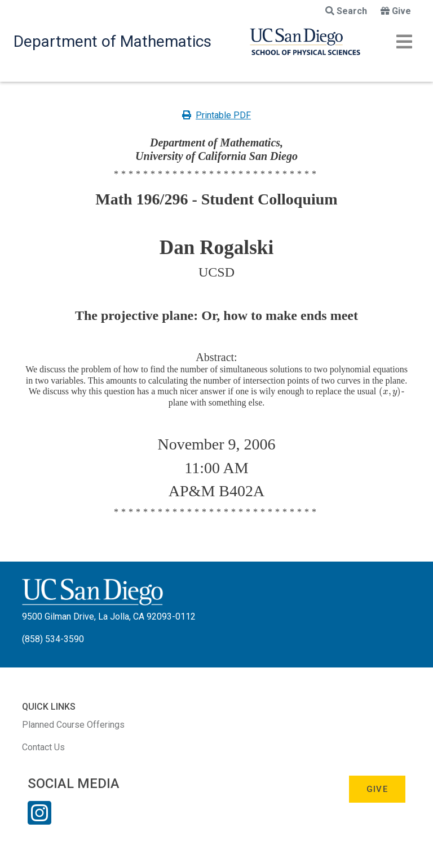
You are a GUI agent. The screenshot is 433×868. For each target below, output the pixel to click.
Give (396, 11)
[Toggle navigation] (404, 42)
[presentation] (390, 391)
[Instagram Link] (39, 820)
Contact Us (43, 747)
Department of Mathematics (112, 41)
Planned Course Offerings (73, 725)
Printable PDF (216, 115)
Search (346, 11)
